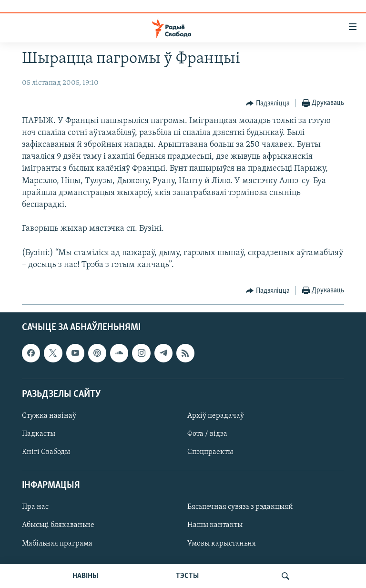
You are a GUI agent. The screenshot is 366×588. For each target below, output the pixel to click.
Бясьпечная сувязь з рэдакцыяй (240, 507)
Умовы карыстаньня (222, 544)
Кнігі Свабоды (46, 452)
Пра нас (35, 507)
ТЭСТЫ (187, 576)
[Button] (268, 103)
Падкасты (39, 434)
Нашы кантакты (215, 526)
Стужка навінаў (49, 416)
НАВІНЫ (85, 576)
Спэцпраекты (210, 452)
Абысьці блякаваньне (58, 526)
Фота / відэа (207, 434)
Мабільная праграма (57, 544)
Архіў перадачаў (216, 416)
